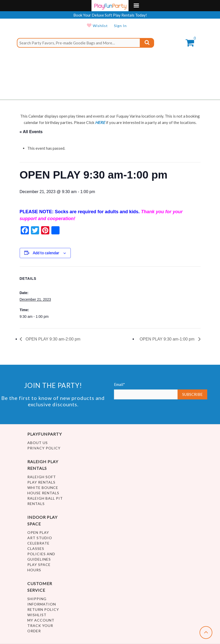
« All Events (31, 132)
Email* (146, 391)
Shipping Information (42, 601)
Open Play (38, 532)
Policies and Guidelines (41, 557)
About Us (38, 443)
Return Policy (43, 609)
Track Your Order (40, 628)
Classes (36, 548)
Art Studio (40, 538)
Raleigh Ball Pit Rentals (45, 501)
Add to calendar (46, 253)
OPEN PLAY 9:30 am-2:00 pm (53, 339)
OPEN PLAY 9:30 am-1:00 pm (167, 339)
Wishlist (100, 26)
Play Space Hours (39, 567)
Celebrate (38, 543)
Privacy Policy (44, 448)
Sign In (120, 26)
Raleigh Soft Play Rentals (42, 479)
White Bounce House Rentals (43, 490)
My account (41, 620)
